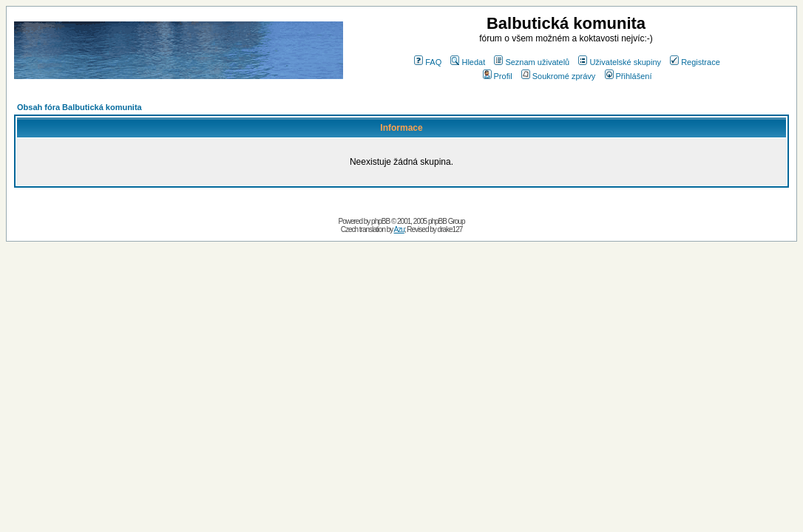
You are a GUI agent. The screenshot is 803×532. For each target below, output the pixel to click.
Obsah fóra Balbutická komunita (79, 107)
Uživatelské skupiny (620, 62)
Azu (399, 229)
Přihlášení (628, 76)
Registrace (695, 62)
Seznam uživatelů (532, 62)
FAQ (428, 62)
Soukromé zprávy (559, 76)
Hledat (468, 62)
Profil (498, 76)
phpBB (380, 221)
